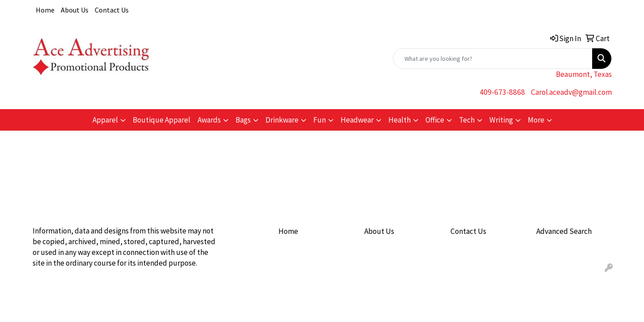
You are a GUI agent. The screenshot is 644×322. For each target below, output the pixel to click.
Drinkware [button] (282, 120)
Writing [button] (501, 120)
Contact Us (112, 10)
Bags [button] (243, 120)
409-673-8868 (502, 92)
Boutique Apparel (162, 120)
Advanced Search (564, 231)
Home (45, 10)
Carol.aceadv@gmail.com (571, 92)
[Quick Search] (493, 59)
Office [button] (435, 120)
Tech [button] (467, 120)
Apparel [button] (105, 120)
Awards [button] (209, 120)
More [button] (536, 120)
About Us (75, 10)
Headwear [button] (357, 120)
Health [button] (400, 120)
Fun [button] (320, 120)
